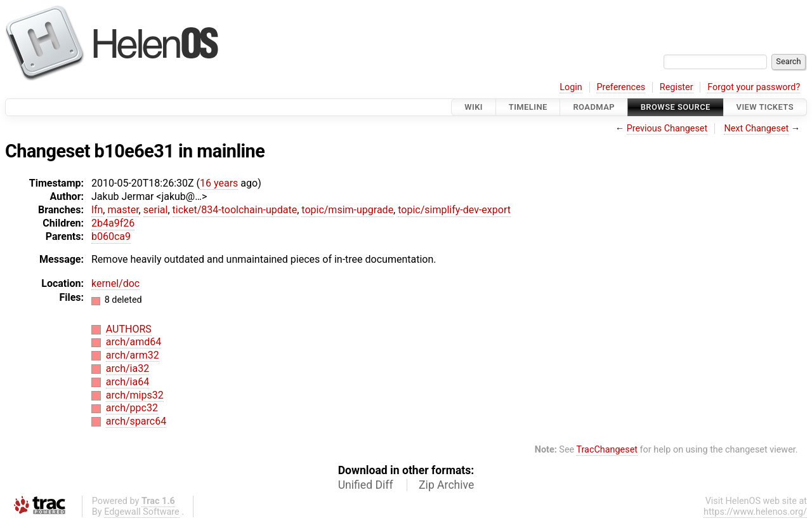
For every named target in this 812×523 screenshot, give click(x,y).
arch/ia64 (128, 382)
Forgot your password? (754, 87)
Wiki (474, 107)
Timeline (528, 107)
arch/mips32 (135, 395)
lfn (97, 210)
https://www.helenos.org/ (755, 512)
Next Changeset (756, 129)
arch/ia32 (128, 368)
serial (156, 210)
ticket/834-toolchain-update (235, 210)
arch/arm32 (133, 355)
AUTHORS (129, 329)
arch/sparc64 (136, 421)
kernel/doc (115, 283)
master (123, 210)
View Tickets (765, 107)
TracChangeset (607, 450)
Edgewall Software (142, 512)
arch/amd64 (134, 342)
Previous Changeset (667, 129)
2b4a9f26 (113, 223)
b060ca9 (111, 236)
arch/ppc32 (132, 408)
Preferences (621, 87)
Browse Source (676, 107)
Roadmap (594, 107)
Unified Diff (366, 485)
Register (677, 87)
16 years (219, 183)
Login (571, 87)
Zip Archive (446, 485)
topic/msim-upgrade (347, 210)
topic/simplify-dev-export (454, 210)
